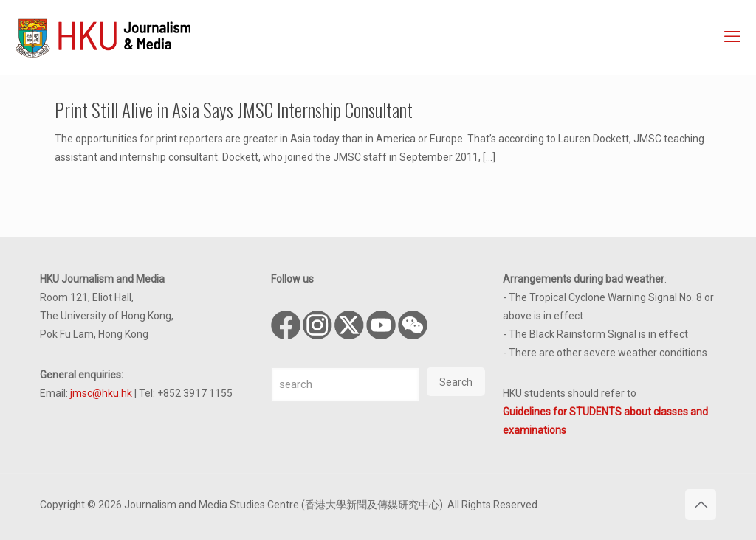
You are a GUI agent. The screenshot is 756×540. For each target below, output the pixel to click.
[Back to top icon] (701, 505)
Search (456, 382)
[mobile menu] (732, 37)
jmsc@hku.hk (101, 393)
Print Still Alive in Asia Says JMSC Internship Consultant (234, 110)
